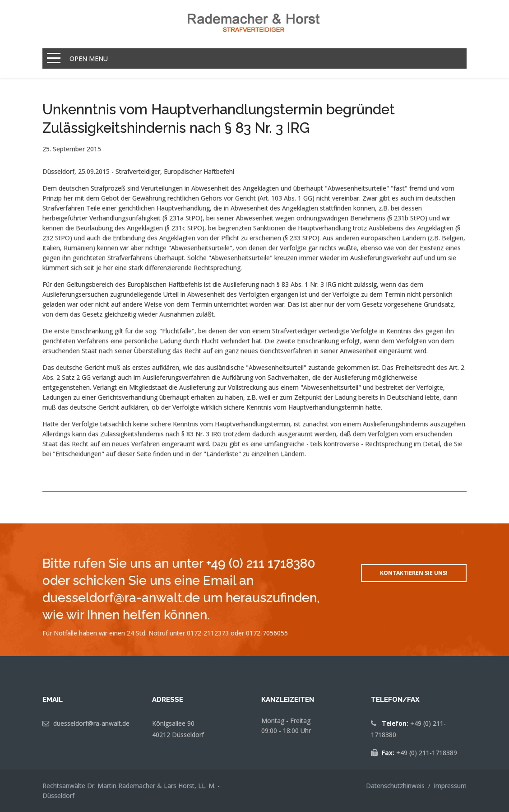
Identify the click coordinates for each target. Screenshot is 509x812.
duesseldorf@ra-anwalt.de (91, 723)
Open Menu (89, 58)
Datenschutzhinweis (395, 786)
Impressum (450, 786)
